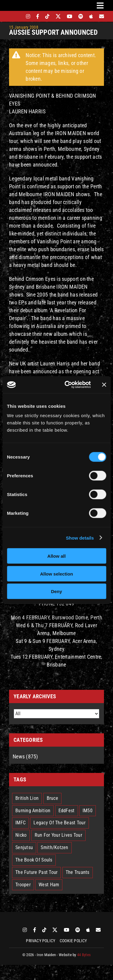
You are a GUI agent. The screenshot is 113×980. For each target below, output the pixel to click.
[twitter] (58, 16)
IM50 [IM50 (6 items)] (88, 811)
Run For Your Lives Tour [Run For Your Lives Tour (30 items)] (58, 835)
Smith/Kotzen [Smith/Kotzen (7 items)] (54, 847)
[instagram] (28, 16)
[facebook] (38, 16)
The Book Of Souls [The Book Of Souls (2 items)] (34, 860)
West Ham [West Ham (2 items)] (49, 885)
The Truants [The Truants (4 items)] (78, 872)
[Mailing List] (102, 16)
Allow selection (56, 574)
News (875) (25, 756)
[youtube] (70, 16)
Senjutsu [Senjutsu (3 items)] (24, 847)
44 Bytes (84, 955)
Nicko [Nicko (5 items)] (21, 835)
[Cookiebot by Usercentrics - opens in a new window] (67, 385)
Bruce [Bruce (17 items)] (52, 798)
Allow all (56, 556)
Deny (56, 591)
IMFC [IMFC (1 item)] (20, 823)
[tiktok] (47, 16)
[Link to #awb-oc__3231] (100, 5)
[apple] (91, 16)
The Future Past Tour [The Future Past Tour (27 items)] (36, 872)
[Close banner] (104, 385)
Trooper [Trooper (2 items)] (23, 885)
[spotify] (81, 16)
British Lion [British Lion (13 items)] (27, 798)
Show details (80, 538)
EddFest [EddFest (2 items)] (67, 811)
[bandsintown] (18, 16)
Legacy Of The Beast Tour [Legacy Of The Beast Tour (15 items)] (59, 823)
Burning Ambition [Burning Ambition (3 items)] (33, 811)
